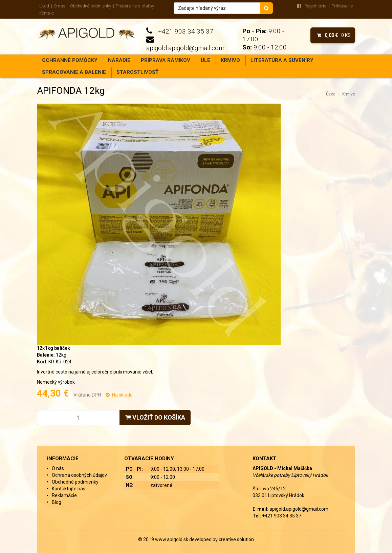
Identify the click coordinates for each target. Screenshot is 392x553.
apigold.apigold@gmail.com (185, 48)
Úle (205, 60)
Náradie (119, 60)
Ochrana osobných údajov (79, 475)
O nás (60, 6)
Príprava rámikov (166, 60)
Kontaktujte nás (69, 489)
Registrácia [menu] (315, 6)
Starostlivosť (137, 72)
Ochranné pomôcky (70, 60)
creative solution (236, 539)
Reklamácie (64, 495)
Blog (57, 502)
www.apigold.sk (172, 539)
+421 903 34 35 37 (186, 31)
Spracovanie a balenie (74, 72)
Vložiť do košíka (155, 417)
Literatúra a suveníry (282, 60)
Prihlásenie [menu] (342, 6)
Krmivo (230, 60)
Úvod (44, 6)
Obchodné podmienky (91, 6)
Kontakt (47, 13)
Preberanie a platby (135, 6)
